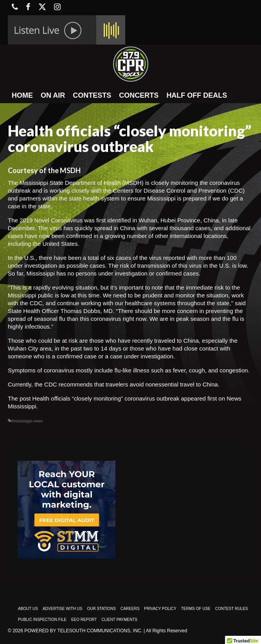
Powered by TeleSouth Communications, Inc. (83, 631)
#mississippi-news (27, 421)
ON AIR (53, 95)
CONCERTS (139, 95)
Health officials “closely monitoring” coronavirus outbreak (106, 398)
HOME (22, 95)
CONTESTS (92, 95)
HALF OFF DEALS (197, 95)
